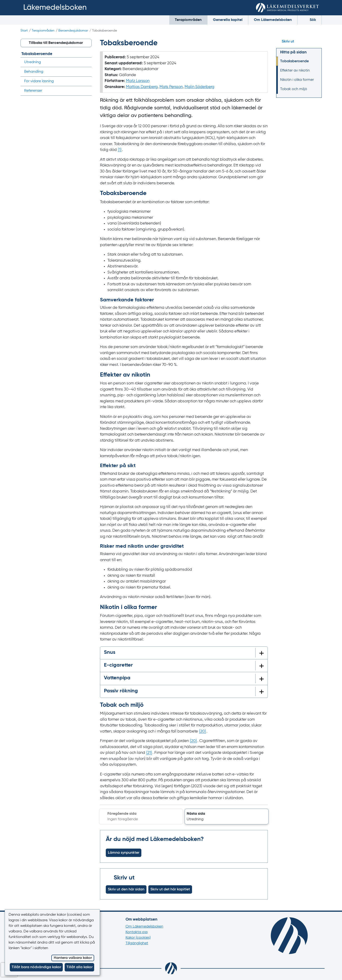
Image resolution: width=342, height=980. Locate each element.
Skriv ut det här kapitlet (170, 889)
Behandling (34, 72)
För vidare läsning (39, 81)
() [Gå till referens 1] (120, 150)
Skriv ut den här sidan (126, 889)
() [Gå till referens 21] (149, 753)
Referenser (33, 91)
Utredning (33, 62)
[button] (227, 817)
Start (24, 31)
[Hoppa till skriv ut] (299, 42)
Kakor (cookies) (138, 938)
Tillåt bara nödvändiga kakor (36, 967)
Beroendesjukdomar (73, 31)
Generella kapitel (228, 20)
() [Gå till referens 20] (203, 731)
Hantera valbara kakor (73, 958)
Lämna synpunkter (124, 853)
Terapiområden (188, 20)
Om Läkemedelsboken (273, 20)
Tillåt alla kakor (80, 967)
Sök (310, 20)
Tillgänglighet (137, 943)
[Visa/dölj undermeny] (87, 72)
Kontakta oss (137, 932)
